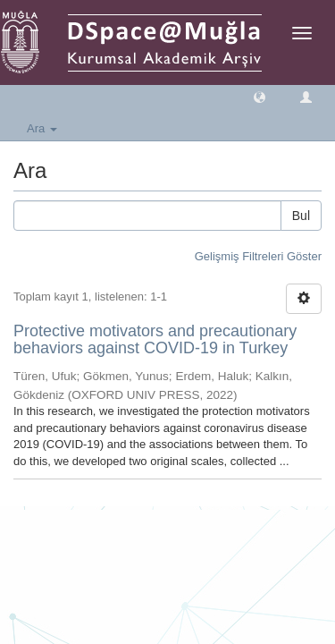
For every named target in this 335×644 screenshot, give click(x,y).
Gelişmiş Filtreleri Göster (258, 256)
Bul (301, 216)
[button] (260, 96)
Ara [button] (42, 128)
